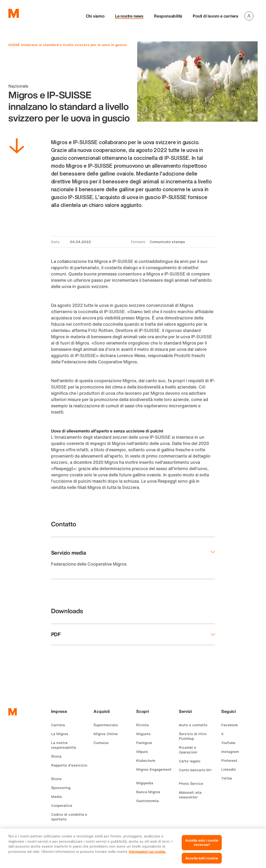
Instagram (232, 752)
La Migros (62, 734)
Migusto (145, 734)
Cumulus (103, 743)
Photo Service (193, 784)
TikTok (229, 778)
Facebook (232, 725)
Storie (58, 779)
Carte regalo (192, 761)
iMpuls (144, 752)
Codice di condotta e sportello (69, 817)
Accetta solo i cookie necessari (202, 846)
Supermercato (108, 725)
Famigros (146, 743)
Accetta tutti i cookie (202, 862)
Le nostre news (129, 16)
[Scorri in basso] (17, 147)
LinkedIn (231, 770)
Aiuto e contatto (195, 725)
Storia (58, 756)
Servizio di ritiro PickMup (193, 736)
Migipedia (147, 783)
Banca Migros (150, 792)
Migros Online (108, 734)
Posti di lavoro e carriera (215, 16)
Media (59, 797)
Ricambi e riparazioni (190, 750)
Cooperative (64, 806)
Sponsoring (63, 788)
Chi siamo (95, 16)
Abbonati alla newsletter (190, 795)
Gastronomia (149, 801)
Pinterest (231, 761)
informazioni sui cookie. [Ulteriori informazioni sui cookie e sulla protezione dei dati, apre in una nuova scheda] (148, 856)
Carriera (60, 725)
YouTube (230, 743)
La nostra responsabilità (66, 745)
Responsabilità (168, 16)
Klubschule (148, 761)
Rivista (145, 725)
